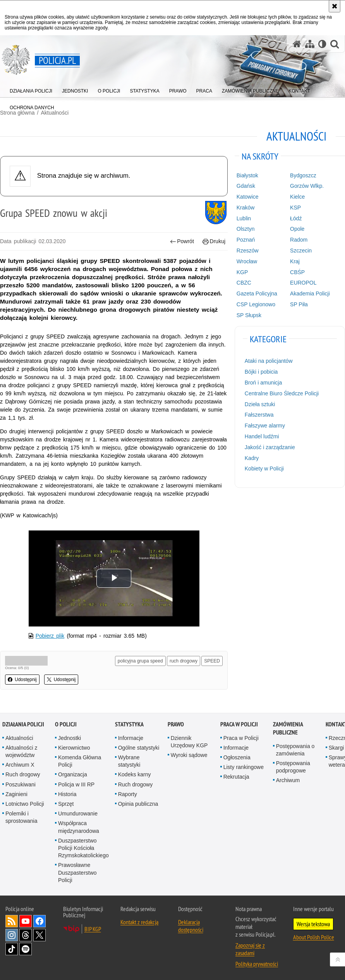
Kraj (295, 261)
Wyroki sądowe (189, 755)
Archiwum (288, 780)
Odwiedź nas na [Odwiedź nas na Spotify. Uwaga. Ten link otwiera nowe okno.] (26, 949)
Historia (67, 794)
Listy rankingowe (244, 767)
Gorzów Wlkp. (307, 186)
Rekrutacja (236, 777)
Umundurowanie (78, 814)
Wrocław (247, 261)
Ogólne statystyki (139, 748)
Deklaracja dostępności (191, 926)
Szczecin (301, 251)
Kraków (246, 208)
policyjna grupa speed (140, 661)
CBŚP (297, 272)
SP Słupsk (249, 315)
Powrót (182, 241)
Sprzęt (66, 804)
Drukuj (214, 241)
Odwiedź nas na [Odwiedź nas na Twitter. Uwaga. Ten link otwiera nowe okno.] (39, 935)
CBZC (244, 283)
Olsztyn (246, 229)
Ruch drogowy (23, 774)
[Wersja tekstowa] (322, 44)
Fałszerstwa (259, 415)
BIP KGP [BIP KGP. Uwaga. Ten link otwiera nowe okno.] (93, 929)
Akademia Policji (310, 293)
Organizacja (73, 774)
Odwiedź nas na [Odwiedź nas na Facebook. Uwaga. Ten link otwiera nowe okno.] (39, 921)
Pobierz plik (50, 636)
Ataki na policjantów (269, 361)
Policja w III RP (76, 784)
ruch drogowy (184, 661)
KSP (295, 208)
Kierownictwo (74, 748)
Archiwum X (20, 765)
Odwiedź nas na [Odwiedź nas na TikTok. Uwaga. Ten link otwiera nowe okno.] (12, 949)
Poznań (246, 240)
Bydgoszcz (303, 175)
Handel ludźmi (262, 436)
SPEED (212, 661)
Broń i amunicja (263, 383)
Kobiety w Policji (264, 469)
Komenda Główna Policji (80, 761)
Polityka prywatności (257, 964)
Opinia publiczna (138, 804)
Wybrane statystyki (129, 761)
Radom (299, 240)
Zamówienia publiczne (288, 728)
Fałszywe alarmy (265, 426)
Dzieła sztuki (260, 404)
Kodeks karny (135, 774)
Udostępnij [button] (22, 680)
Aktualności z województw (21, 751)
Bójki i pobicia (261, 372)
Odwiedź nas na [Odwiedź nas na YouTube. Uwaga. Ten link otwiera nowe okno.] (26, 921)
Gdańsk (246, 186)
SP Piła (299, 304)
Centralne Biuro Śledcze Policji (282, 393)
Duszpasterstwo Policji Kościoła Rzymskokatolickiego (83, 848)
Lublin (244, 218)
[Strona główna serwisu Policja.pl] (297, 44)
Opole (297, 229)
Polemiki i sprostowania (21, 817)
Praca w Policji (239, 724)
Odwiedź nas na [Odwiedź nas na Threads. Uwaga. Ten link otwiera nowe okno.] (26, 935)
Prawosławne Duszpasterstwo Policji (77, 872)
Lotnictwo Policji (25, 804)
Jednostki (70, 738)
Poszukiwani (21, 784)
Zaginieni (16, 794)
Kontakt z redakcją (139, 922)
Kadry (252, 458)
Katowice (248, 197)
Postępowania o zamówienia (295, 750)
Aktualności (19, 738)
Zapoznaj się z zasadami (250, 949)
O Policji (66, 724)
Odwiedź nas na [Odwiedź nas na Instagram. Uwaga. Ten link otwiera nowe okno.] (12, 935)
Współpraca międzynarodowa (79, 827)
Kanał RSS (12, 921)
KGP (242, 272)
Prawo (176, 724)
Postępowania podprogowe (293, 767)
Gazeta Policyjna (257, 293)
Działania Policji (23, 724)
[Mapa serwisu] (310, 44)
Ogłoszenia (237, 757)
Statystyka (129, 724)
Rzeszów (248, 251)
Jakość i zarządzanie (270, 447)
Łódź (296, 218)
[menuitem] (31, 89)
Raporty (128, 794)
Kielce (297, 197)
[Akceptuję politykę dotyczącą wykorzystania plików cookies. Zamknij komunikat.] (335, 6)
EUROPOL (303, 283)
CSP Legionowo (256, 304)
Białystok (247, 175)
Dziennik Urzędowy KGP (189, 742)
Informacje (131, 738)
